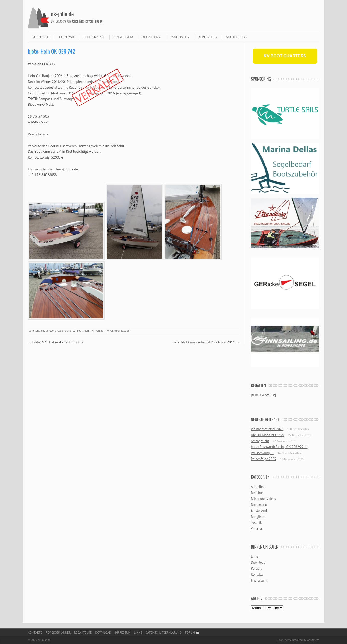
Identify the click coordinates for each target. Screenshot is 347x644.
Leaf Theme (284, 640)
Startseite (41, 37)
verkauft (100, 331)
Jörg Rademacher (62, 331)
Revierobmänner (58, 632)
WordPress (313, 640)
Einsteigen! (123, 37)
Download (258, 563)
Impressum (259, 580)
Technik (256, 523)
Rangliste (180, 37)
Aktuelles (258, 487)
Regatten (151, 37)
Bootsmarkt (94, 37)
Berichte (257, 493)
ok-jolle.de (62, 14)
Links (255, 556)
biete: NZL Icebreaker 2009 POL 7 (56, 342)
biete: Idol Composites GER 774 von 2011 (206, 342)
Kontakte (208, 37)
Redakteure (83, 632)
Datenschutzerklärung (164, 632)
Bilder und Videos (263, 499)
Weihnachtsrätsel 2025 (267, 429)
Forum (190, 632)
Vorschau (257, 529)
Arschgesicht (260, 441)
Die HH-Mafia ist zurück (268, 435)
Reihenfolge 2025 (263, 459)
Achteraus (237, 37)
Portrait (67, 37)
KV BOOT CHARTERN (285, 56)
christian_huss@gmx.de (60, 169)
